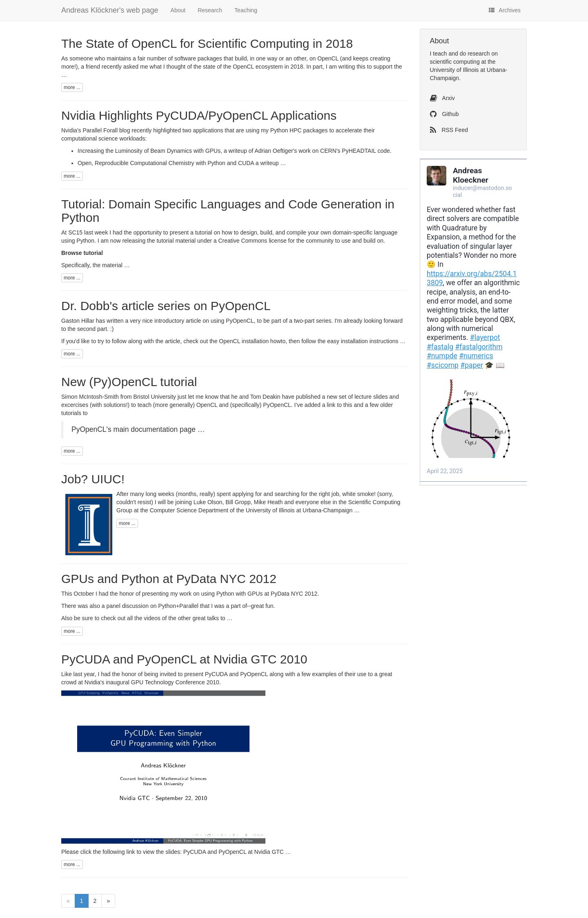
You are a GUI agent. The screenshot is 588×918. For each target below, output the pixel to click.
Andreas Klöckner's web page (110, 10)
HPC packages (308, 130)
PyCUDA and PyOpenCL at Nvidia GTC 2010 (184, 659)
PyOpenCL (240, 321)
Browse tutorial (82, 253)
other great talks (198, 618)
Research (210, 10)
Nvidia (92, 682)
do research (475, 54)
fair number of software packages (180, 58)
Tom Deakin (265, 397)
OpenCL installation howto (252, 341)
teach (440, 54)
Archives (505, 10)
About (178, 10)
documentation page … (168, 429)
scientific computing (455, 62)
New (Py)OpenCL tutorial (129, 382)
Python (279, 130)
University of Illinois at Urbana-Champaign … (303, 510)
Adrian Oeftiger (274, 151)
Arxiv (442, 98)
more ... (72, 87)
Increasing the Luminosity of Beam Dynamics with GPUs (149, 151)
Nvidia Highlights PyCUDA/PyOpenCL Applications (199, 115)
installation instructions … (373, 341)
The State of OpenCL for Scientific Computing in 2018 (207, 44)
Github (444, 114)
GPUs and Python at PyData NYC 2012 (169, 579)
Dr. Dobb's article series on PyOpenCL (166, 306)
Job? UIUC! (93, 479)
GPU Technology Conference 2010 (175, 682)
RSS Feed (449, 130)
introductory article (178, 321)
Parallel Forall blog (106, 130)
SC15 (75, 232)
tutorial (204, 232)
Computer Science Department (189, 510)
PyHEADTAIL (359, 151)
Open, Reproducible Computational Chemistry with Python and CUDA (166, 163)
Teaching (246, 10)
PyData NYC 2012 (294, 594)
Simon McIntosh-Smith (90, 397)
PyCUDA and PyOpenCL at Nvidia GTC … (237, 852)
